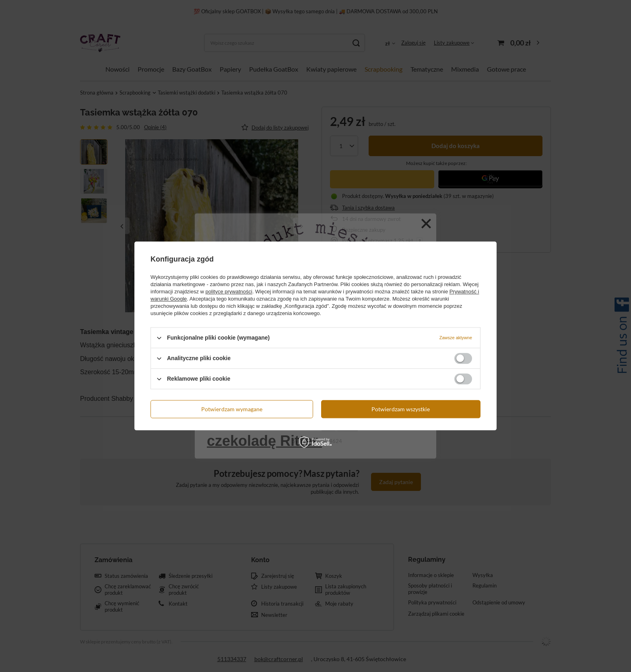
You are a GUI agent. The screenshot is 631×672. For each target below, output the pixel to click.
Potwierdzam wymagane (232, 409)
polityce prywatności (229, 292)
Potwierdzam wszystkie (401, 409)
